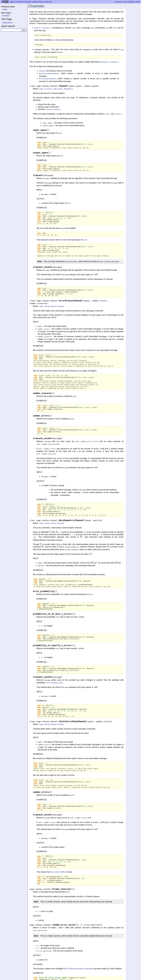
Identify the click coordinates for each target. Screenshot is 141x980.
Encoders (6, 16)
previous (118, 2)
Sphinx (91, 978)
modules (131, 2)
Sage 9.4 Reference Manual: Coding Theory (26, 2)
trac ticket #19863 (58, 858)
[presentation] (50, 523)
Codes (5, 9)
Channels (48, 2)
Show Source (7, 23)
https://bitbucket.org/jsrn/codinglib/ (78, 953)
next (125, 2)
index (138, 2)
